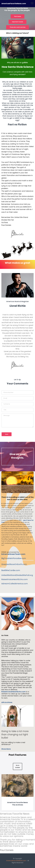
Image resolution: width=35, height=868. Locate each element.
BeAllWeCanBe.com (11, 570)
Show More (6, 749)
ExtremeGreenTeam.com (13, 554)
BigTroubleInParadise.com (14, 558)
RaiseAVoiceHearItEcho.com (14, 579)
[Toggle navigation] (32, 3)
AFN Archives (7, 702)
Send (7, 434)
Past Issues (18, 16)
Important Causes (17, 22)
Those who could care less (18, 27)
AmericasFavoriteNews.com (14, 4)
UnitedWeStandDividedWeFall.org (17, 575)
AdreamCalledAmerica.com (15, 584)
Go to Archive (18, 766)
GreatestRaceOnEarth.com (14, 564)
